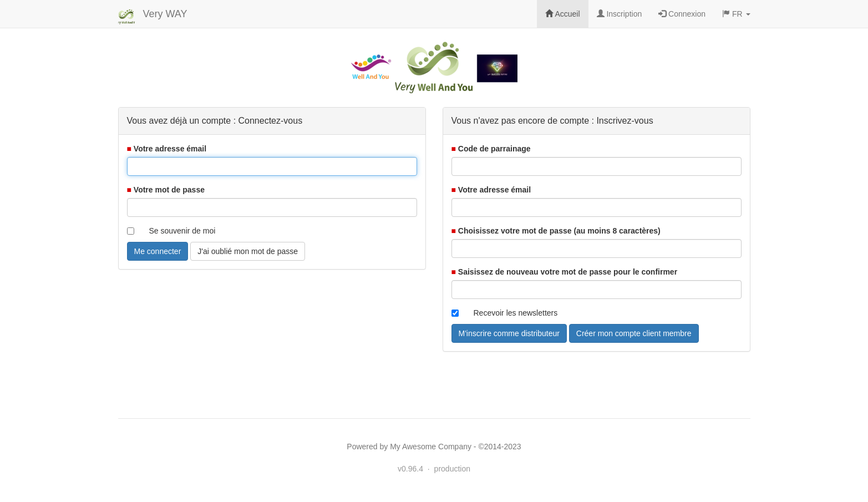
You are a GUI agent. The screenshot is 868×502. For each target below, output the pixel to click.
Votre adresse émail (170, 149)
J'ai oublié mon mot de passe (248, 251)
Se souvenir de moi (182, 231)
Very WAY (165, 14)
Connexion (682, 14)
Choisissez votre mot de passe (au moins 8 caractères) (559, 231)
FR (736, 14)
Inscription (620, 14)
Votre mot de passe (169, 190)
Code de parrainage (494, 149)
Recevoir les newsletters (516, 313)
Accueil (562, 14)
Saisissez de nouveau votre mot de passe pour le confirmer (568, 272)
